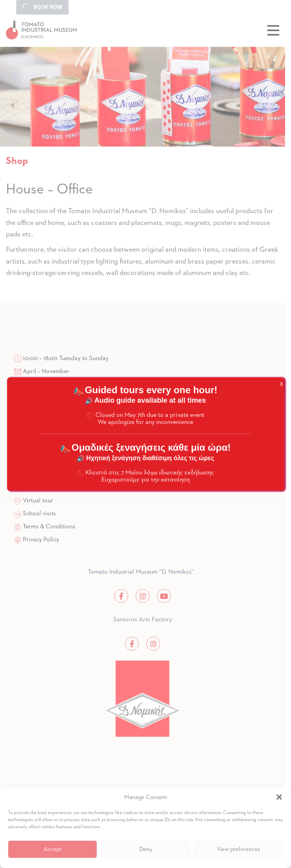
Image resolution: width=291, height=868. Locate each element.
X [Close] (282, 385)
